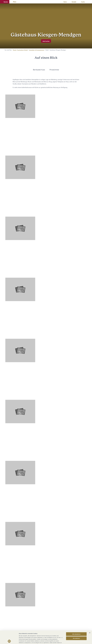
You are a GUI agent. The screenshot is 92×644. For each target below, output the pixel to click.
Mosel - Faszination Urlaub (20, 50)
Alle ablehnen (76, 626)
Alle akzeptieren (76, 622)
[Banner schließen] (90, 621)
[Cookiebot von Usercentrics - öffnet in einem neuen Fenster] (9, 641)
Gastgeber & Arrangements (37, 50)
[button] (5, 2)
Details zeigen (76, 641)
